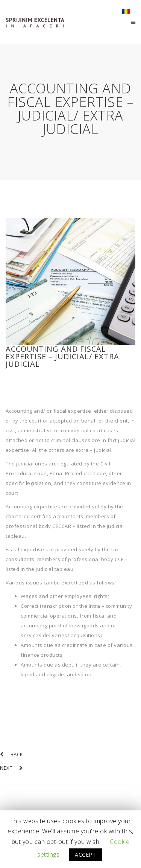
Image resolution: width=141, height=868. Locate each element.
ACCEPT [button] (85, 855)
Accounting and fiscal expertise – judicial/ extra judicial (62, 356)
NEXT (11, 768)
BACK (12, 754)
